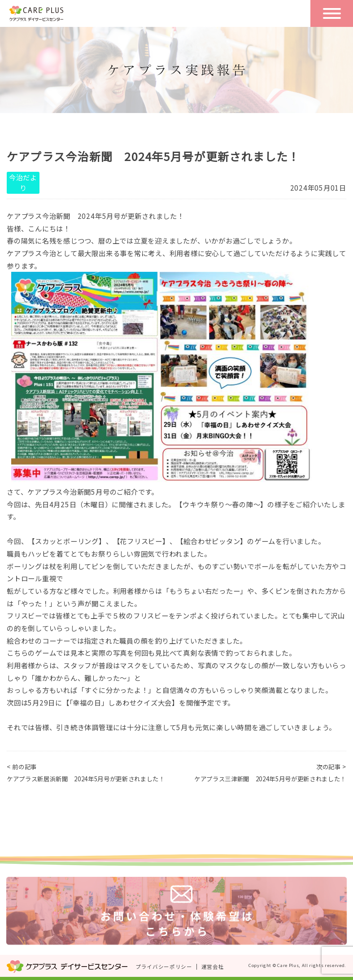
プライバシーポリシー (164, 967)
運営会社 (213, 967)
